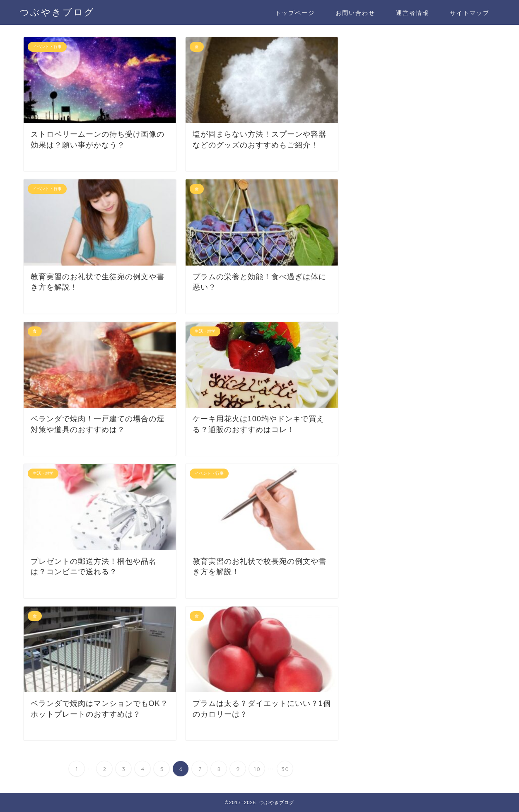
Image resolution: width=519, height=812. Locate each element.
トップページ (295, 13)
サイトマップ (470, 13)
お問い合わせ (355, 13)
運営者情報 (413, 13)
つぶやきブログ (57, 12)
